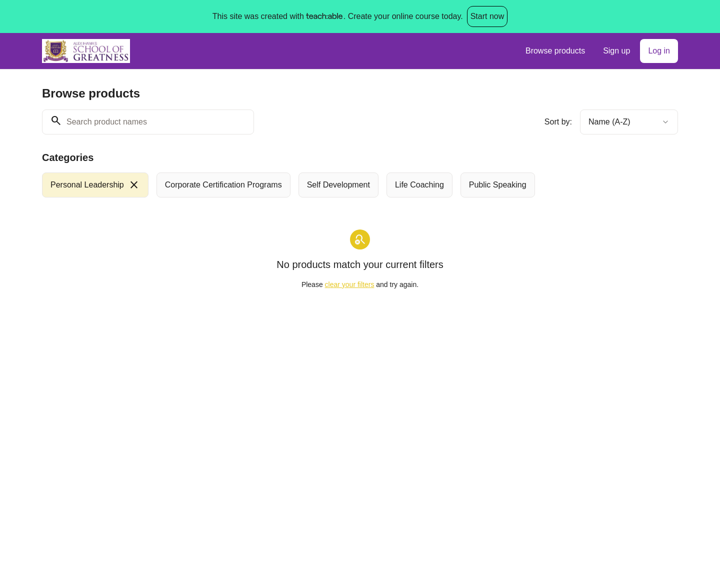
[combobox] (629, 122)
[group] (319, 185)
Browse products (555, 51)
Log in (659, 51)
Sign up (616, 51)
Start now (487, 16)
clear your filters (350, 284)
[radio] (95, 185)
